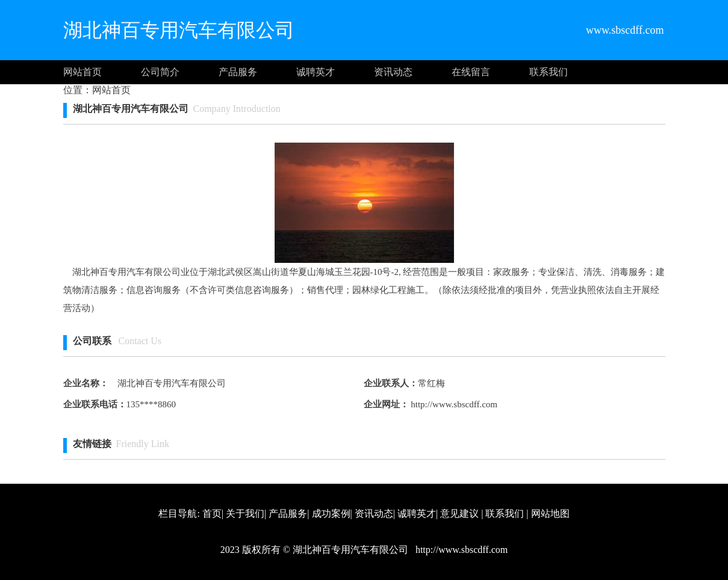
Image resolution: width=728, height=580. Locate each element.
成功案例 (331, 514)
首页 (212, 514)
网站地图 (550, 514)
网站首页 (82, 72)
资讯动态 (393, 72)
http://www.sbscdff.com (453, 404)
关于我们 (245, 514)
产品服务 (238, 72)
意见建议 (459, 514)
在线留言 (471, 72)
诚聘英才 (316, 72)
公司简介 (160, 72)
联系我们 (549, 72)
